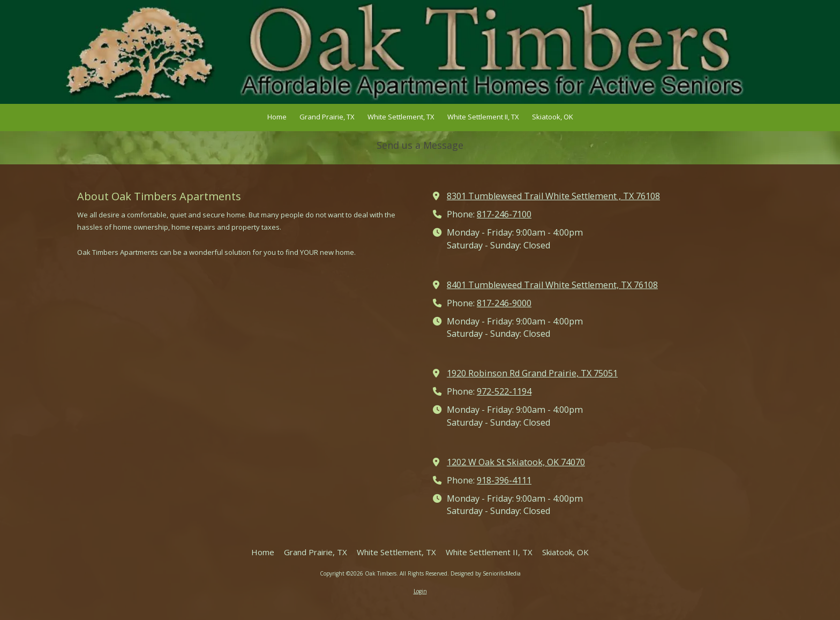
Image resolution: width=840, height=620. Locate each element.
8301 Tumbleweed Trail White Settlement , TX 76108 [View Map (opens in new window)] (553, 196)
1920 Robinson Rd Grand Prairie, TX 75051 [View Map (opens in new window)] (532, 373)
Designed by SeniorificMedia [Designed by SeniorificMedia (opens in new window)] (486, 573)
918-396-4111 (504, 480)
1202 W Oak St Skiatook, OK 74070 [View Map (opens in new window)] (516, 462)
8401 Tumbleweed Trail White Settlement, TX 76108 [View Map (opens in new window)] (552, 285)
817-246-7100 (504, 214)
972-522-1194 (504, 391)
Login (420, 591)
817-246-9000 (504, 303)
